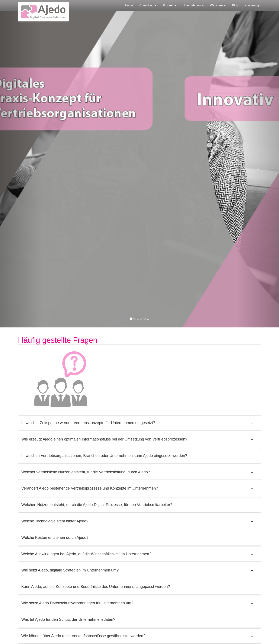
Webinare (218, 5)
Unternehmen (193, 5)
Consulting (148, 5)
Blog (235, 5)
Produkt (170, 5)
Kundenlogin (253, 5)
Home (129, 5)
